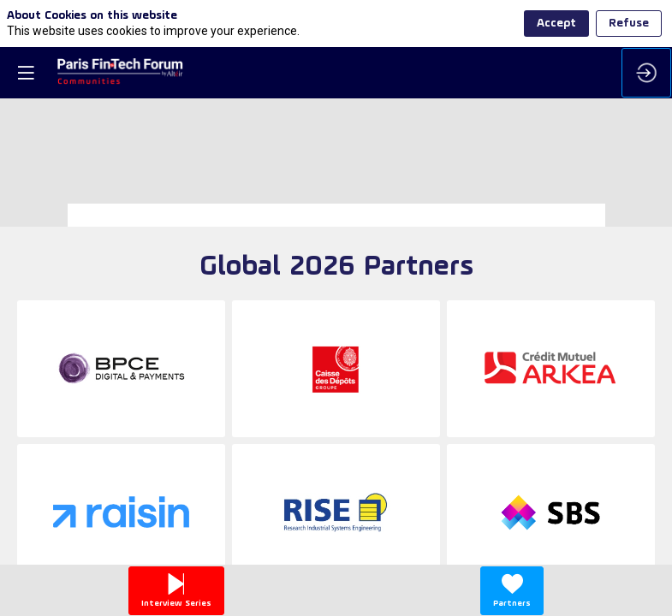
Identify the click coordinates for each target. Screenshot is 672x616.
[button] (26, 73)
